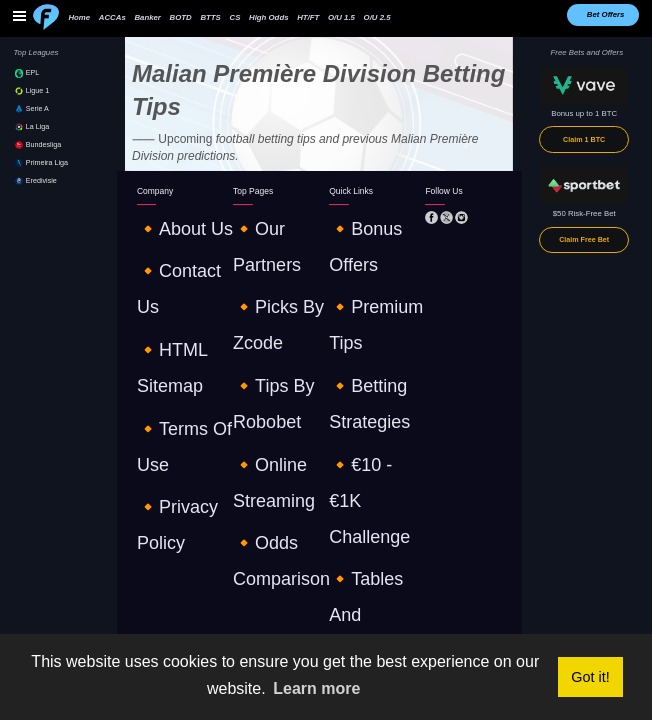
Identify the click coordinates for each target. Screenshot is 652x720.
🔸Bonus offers (356, 215)
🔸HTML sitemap (168, 250)
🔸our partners (260, 215)
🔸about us (158, 215)
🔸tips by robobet (266, 250)
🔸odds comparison (269, 285)
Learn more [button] (316, 688)
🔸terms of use (166, 267)
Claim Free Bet (584, 240)
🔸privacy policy (166, 285)
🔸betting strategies (365, 250)
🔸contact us (161, 232)
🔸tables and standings (371, 285)
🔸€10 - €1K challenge (369, 267)
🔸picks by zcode (265, 232)
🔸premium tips (358, 232)
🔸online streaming (268, 267)
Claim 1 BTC (584, 140)
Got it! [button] (590, 677)
